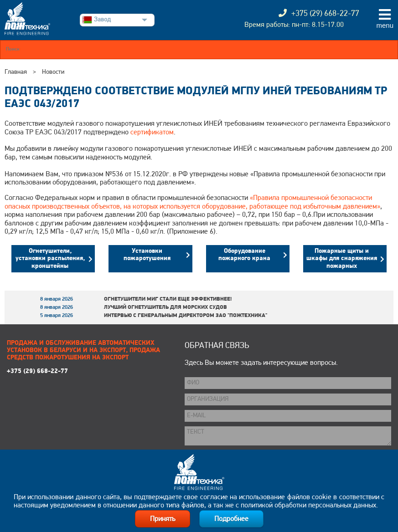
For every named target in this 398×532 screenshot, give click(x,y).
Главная (16, 72)
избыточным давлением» (342, 207)
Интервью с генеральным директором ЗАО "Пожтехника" (186, 316)
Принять (163, 519)
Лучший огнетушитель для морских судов (165, 307)
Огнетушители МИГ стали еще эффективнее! (168, 299)
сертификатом (152, 133)
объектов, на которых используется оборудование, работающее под (196, 207)
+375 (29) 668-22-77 (37, 371)
